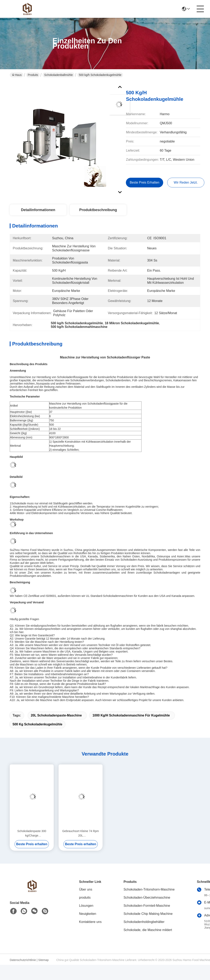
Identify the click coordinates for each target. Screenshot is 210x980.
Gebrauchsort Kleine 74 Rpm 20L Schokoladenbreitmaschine (81, 834)
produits (85, 898)
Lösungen (86, 906)
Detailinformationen (38, 210)
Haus (17, 75)
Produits (33, 75)
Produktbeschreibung (98, 210)
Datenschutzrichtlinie (23, 960)
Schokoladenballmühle (58, 75)
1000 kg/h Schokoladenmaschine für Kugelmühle (131, 715)
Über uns (86, 889)
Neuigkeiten (88, 914)
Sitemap (43, 960)
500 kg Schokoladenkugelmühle (37, 724)
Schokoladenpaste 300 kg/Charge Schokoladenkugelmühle (32, 834)
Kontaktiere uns (90, 922)
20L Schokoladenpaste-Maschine (56, 715)
